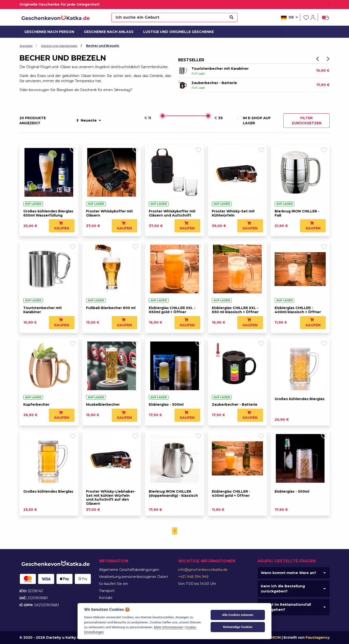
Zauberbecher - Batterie (214, 83)
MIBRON (273, 637)
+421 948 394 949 (193, 577)
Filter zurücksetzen (306, 120)
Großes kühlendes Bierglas (300, 399)
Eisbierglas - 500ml (166, 404)
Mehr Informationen (168, 627)
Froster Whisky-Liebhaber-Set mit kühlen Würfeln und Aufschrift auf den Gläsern (111, 497)
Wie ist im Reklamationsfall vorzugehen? (286, 607)
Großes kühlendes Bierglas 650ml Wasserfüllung (48, 213)
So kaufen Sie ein (113, 584)
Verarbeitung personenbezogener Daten (133, 577)
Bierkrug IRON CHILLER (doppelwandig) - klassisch (173, 493)
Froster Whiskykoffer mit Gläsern (109, 213)
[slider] (162, 116)
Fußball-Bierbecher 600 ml (111, 308)
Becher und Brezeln (103, 46)
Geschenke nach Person (47, 32)
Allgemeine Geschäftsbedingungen (129, 570)
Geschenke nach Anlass (106, 32)
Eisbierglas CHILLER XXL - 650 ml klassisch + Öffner (235, 310)
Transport (107, 591)
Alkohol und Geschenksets (59, 46)
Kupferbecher (36, 404)
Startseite (26, 46)
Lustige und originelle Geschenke (174, 32)
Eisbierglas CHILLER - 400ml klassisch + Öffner (298, 310)
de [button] (289, 18)
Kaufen (62, 226)
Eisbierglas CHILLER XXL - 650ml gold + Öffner (172, 310)
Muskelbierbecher (103, 404)
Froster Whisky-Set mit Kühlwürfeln (233, 213)
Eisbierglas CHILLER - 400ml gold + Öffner (231, 493)
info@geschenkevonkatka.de (203, 570)
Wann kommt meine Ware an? (289, 573)
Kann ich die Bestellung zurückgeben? (283, 589)
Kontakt (106, 598)
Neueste (89, 120)
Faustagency (318, 637)
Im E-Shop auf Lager (257, 120)
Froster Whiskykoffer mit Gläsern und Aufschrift (172, 213)
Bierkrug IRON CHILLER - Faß (297, 213)
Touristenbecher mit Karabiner (220, 69)
